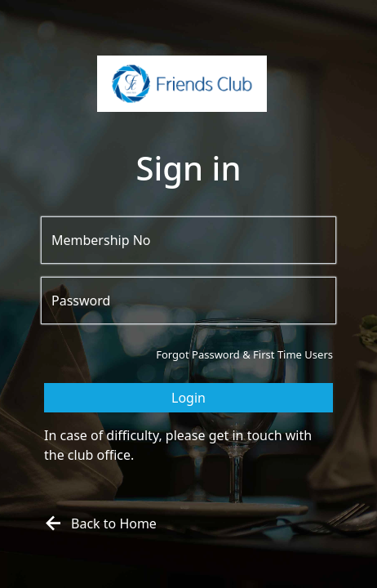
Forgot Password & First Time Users (244, 354)
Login (188, 398)
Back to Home (99, 523)
